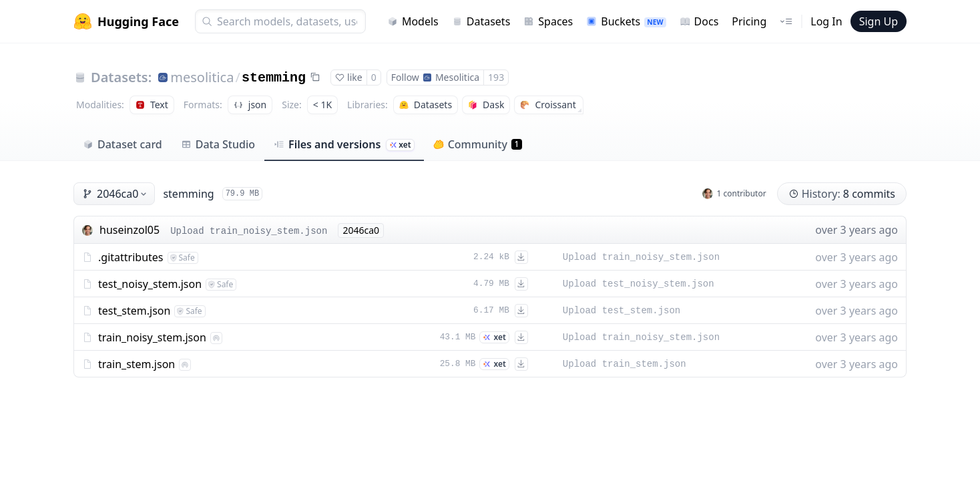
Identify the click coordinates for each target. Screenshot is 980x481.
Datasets (481, 21)
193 (496, 77)
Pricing (749, 21)
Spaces (548, 21)
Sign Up (879, 21)
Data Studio (218, 144)
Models (413, 21)
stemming (274, 78)
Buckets (626, 21)
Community (478, 144)
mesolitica (202, 77)
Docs (699, 21)
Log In (826, 21)
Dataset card (122, 144)
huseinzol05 (130, 230)
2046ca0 (115, 194)
